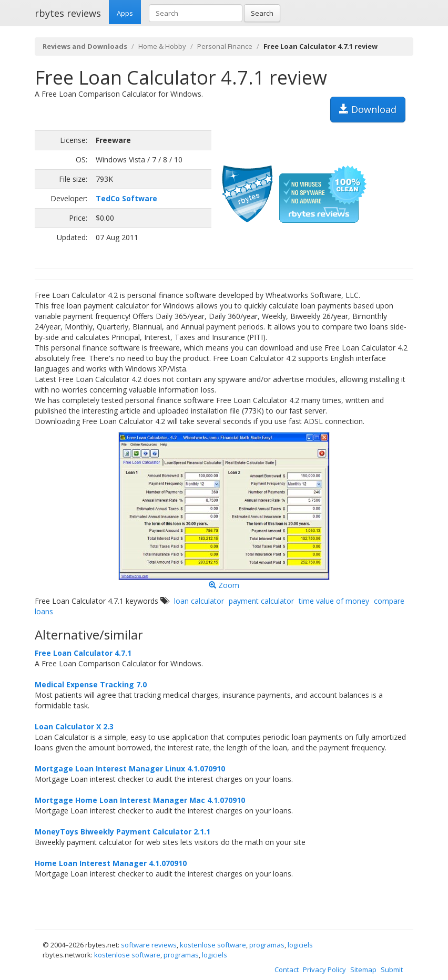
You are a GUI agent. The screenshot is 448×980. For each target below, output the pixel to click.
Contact (287, 969)
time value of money (334, 601)
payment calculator (261, 601)
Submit (392, 969)
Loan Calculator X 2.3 (74, 726)
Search (262, 13)
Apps (125, 13)
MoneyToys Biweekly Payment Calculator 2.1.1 (123, 832)
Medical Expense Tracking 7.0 (91, 684)
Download (368, 109)
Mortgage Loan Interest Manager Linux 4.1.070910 (130, 768)
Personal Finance (225, 46)
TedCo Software (126, 198)
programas (267, 945)
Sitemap (363, 969)
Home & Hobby (162, 46)
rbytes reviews (68, 13)
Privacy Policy (324, 969)
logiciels (300, 945)
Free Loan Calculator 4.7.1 (83, 653)
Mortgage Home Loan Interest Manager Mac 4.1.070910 (140, 800)
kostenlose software (213, 945)
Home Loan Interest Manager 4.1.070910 (111, 863)
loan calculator (199, 601)
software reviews (149, 945)
